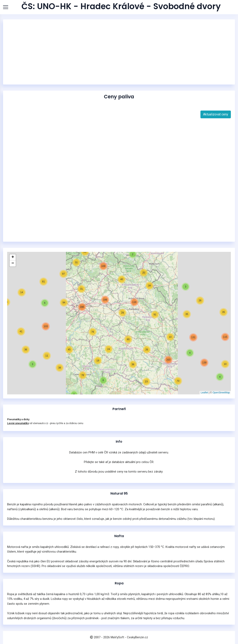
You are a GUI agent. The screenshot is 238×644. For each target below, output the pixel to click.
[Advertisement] (119, 52)
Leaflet (204, 393)
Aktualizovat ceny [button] (216, 114)
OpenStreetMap (221, 393)
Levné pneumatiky (18, 423)
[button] (215, 369)
